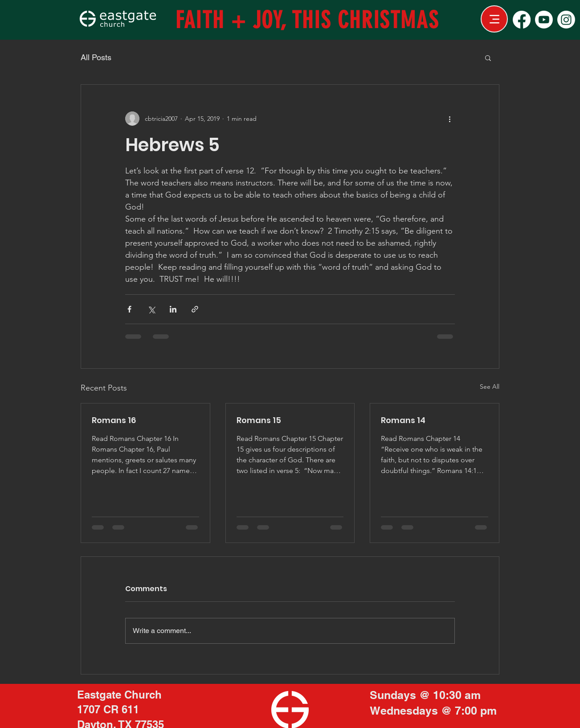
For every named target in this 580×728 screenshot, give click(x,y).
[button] (488, 58)
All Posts (96, 57)
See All (490, 387)
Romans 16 (114, 420)
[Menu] (494, 19)
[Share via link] (195, 309)
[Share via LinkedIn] (173, 309)
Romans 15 (259, 420)
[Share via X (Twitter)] (151, 309)
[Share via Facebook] (129, 309)
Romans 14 (403, 420)
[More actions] (449, 119)
